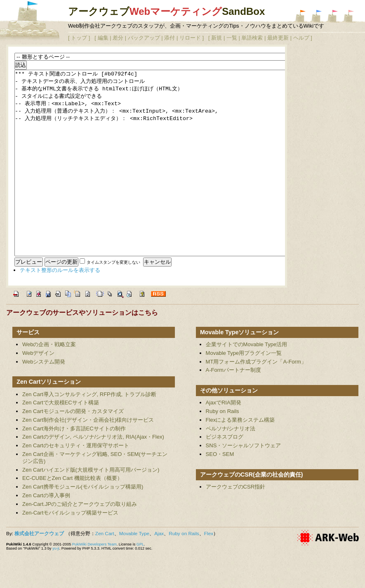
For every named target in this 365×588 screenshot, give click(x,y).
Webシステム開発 (44, 399)
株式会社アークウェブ (39, 571)
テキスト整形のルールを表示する (60, 307)
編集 (103, 38)
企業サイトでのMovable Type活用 (247, 381)
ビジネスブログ (225, 474)
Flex (209, 571)
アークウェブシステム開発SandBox (301, 16)
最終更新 (278, 38)
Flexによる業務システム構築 (240, 457)
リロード (190, 38)
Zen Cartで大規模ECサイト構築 (61, 440)
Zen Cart (105, 571)
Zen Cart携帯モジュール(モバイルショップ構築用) (83, 524)
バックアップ (144, 38)
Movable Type (134, 571)
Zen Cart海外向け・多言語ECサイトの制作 (74, 466)
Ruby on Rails (223, 448)
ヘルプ (301, 38)
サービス (28, 369)
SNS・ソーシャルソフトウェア (244, 483)
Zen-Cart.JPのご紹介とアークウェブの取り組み (80, 541)
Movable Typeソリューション (239, 369)
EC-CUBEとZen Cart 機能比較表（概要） (72, 515)
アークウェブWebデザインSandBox (333, 16)
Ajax (159, 571)
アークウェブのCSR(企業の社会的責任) (252, 512)
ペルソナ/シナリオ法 (231, 466)
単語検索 (252, 38)
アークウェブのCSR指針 (235, 524)
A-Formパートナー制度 (233, 407)
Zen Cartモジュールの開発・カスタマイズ (73, 448)
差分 (118, 38)
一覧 (232, 38)
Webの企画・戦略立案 (49, 381)
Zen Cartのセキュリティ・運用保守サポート (76, 483)
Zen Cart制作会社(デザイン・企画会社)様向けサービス (88, 457)
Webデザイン (39, 390)
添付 (170, 38)
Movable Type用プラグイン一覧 (244, 390)
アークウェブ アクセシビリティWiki (349, 16)
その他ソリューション (229, 427)
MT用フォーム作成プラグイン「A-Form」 (256, 399)
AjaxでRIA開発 (224, 440)
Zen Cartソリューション (49, 419)
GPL (140, 581)
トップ (79, 38)
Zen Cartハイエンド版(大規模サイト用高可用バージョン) (91, 507)
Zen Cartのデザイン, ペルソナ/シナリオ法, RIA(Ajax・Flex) (93, 474)
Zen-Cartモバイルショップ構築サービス (70, 550)
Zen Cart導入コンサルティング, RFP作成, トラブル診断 (89, 431)
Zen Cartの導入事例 (46, 533)
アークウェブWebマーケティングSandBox (317, 16)
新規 (217, 38)
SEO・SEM (220, 491)
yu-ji (56, 586)
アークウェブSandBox (166, 11)
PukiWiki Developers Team (94, 581)
